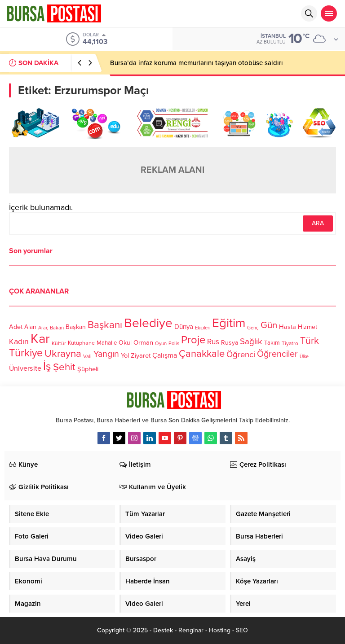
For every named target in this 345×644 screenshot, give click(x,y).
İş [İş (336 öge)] (47, 366)
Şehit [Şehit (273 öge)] (64, 367)
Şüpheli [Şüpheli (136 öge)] (88, 369)
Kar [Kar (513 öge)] (40, 339)
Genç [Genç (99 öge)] (253, 328)
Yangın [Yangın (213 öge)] (106, 354)
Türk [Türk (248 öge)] (310, 341)
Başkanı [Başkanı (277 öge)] (105, 325)
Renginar (191, 630)
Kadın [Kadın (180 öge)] (19, 342)
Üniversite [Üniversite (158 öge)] (25, 368)
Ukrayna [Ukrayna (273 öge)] (63, 353)
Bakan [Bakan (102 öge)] (57, 328)
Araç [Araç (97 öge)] (43, 328)
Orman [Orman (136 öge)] (143, 342)
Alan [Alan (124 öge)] (30, 327)
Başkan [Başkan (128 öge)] (76, 327)
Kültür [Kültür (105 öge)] (59, 343)
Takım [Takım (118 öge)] (272, 343)
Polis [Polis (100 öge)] (174, 344)
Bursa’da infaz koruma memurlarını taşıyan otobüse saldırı (197, 63)
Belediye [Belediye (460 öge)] (148, 323)
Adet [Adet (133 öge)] (16, 327)
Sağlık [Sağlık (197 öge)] (251, 342)
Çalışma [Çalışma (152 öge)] (165, 355)
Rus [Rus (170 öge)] (213, 342)
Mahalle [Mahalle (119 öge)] (107, 343)
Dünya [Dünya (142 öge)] (184, 327)
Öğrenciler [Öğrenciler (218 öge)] (277, 354)
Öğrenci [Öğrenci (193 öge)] (241, 355)
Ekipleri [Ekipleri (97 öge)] (203, 328)
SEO (242, 630)
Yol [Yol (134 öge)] (125, 356)
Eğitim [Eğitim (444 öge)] (229, 323)
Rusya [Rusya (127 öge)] (230, 343)
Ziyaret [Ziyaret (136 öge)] (141, 355)
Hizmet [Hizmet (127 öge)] (307, 327)
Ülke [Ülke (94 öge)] (304, 357)
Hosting (220, 630)
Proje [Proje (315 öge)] (193, 340)
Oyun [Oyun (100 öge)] (161, 344)
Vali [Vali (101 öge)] (87, 357)
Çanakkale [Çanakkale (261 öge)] (202, 354)
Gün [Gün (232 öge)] (269, 325)
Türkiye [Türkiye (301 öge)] (26, 353)
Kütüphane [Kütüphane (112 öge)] (81, 343)
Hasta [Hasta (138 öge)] (287, 327)
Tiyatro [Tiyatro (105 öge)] (290, 343)
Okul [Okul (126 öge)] (125, 343)
